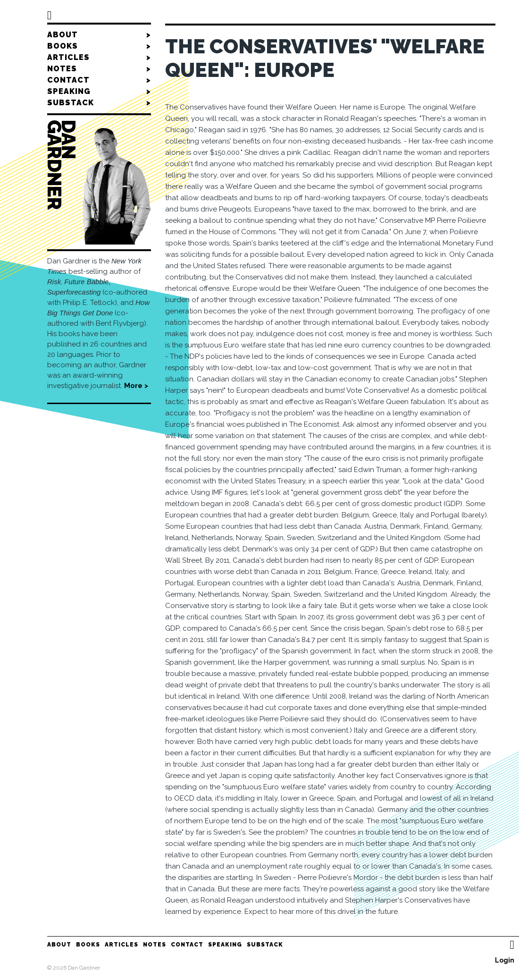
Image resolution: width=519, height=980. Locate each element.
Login (505, 960)
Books (99, 46)
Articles (99, 58)
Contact (99, 80)
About (99, 35)
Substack (99, 103)
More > (136, 386)
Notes (99, 69)
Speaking (99, 92)
